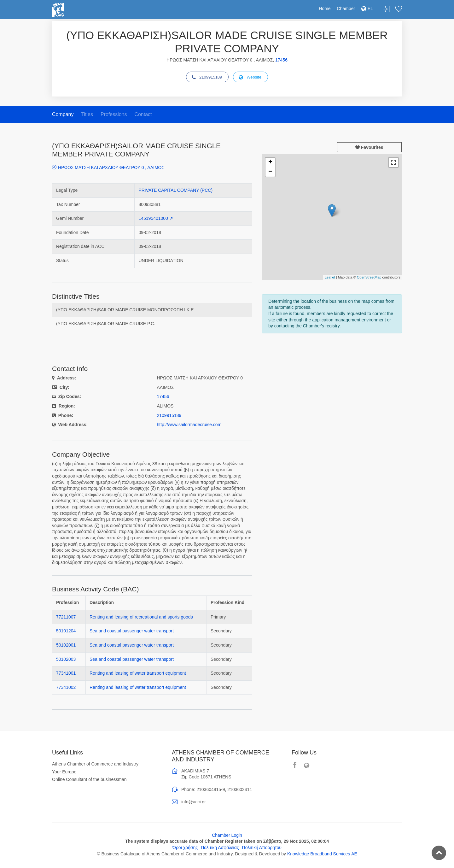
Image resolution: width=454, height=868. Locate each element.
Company (63, 114)
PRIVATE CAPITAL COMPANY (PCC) (175, 190)
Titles (87, 114)
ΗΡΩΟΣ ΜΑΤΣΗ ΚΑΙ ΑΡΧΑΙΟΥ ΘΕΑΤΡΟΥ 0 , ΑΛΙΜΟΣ (111, 167)
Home (325, 9)
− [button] (270, 172)
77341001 (66, 673)
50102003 (66, 659)
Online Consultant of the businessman (89, 779)
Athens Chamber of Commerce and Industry (95, 764)
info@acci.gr (194, 802)
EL (367, 9)
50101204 (66, 631)
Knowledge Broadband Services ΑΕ (322, 854)
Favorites (399, 9)
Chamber (346, 9)
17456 (281, 60)
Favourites (369, 147)
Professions (114, 114)
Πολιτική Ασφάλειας (220, 847)
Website (250, 77)
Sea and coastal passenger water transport (132, 631)
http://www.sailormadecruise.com (189, 425)
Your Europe (64, 772)
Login (387, 9)
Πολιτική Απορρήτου (262, 847)
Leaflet (330, 277)
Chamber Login (227, 835)
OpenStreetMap (369, 277)
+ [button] (270, 162)
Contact (143, 114)
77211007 (66, 617)
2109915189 (207, 77)
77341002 (66, 687)
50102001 (66, 645)
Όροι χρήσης (185, 847)
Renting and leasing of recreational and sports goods (141, 617)
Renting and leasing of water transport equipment (138, 673)
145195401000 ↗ (156, 218)
